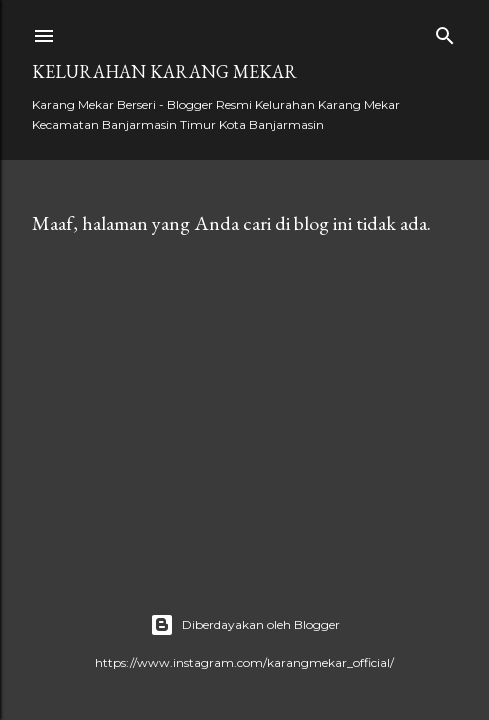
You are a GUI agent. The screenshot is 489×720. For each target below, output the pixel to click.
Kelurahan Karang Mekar (164, 71)
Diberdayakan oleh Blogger (245, 625)
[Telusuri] (445, 31)
